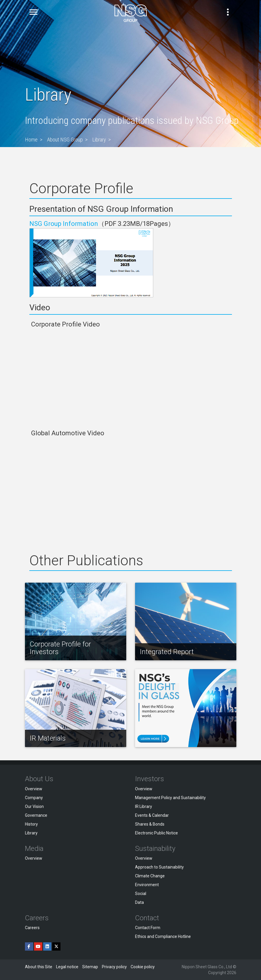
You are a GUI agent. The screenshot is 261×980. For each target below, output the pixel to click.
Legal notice (67, 967)
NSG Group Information (64, 224)
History (31, 824)
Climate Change (150, 876)
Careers (32, 928)
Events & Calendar (152, 815)
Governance (36, 815)
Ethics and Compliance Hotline (163, 936)
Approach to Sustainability (159, 867)
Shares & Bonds (150, 824)
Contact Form (148, 928)
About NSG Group (65, 140)
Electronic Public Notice (156, 833)
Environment (147, 885)
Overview (34, 789)
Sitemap (90, 967)
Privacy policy (114, 967)
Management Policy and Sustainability (170, 798)
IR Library (144, 806)
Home (31, 140)
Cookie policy (143, 967)
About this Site (39, 967)
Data (139, 902)
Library (99, 140)
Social (141, 894)
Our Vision (34, 806)
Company (34, 798)
